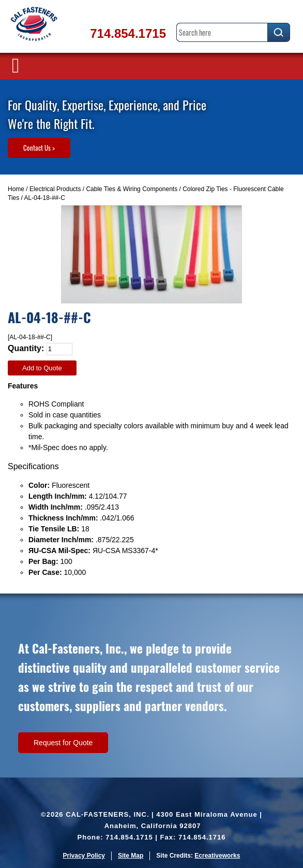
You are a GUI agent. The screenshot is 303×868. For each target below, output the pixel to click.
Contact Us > (39, 148)
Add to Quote (42, 368)
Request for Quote (63, 743)
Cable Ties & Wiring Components (132, 189)
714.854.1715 (128, 33)
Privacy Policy (84, 856)
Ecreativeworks (217, 856)
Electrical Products (55, 189)
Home (16, 189)
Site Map (131, 856)
